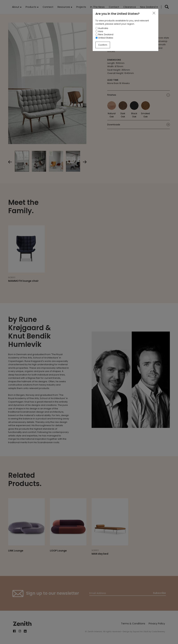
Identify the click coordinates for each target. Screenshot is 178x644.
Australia (102, 28)
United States (104, 38)
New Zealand (104, 34)
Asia (99, 31)
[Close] (154, 13)
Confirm (103, 45)
